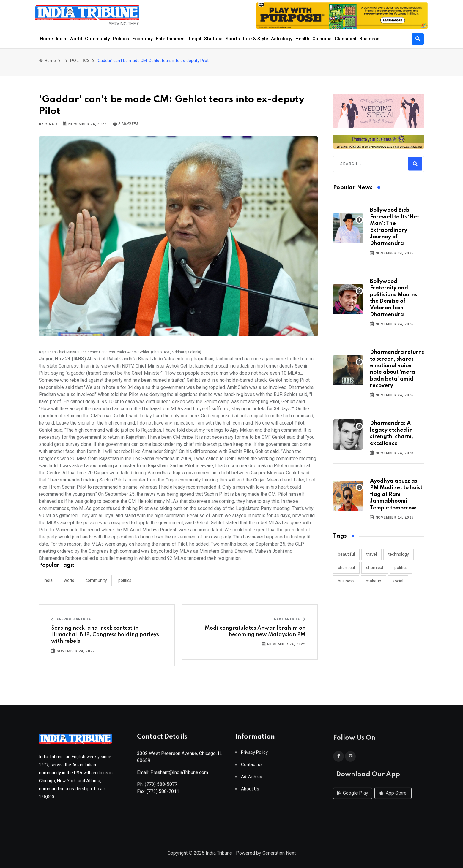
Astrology (282, 39)
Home (46, 39)
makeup (374, 581)
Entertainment (171, 39)
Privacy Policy (254, 755)
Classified (345, 39)
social (398, 581)
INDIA (48, 580)
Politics (121, 39)
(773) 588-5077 (161, 787)
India (61, 39)
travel (371, 554)
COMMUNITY (96, 580)
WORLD (69, 580)
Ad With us (252, 779)
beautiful (346, 554)
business (346, 581)
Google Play (353, 799)
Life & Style (256, 39)
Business (369, 39)
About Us (250, 791)
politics (401, 568)
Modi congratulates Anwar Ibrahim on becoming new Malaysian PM (255, 631)
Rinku (51, 124)
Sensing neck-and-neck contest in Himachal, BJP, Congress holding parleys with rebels (105, 635)
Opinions (322, 39)
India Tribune (219, 854)
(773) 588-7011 (163, 794)
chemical (346, 568)
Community (97, 39)
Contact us (252, 767)
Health (302, 39)
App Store (393, 799)
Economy (142, 39)
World (76, 39)
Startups (213, 39)
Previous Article (71, 619)
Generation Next (279, 854)
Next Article (290, 619)
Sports (233, 39)
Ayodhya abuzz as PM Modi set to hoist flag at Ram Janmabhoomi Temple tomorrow (396, 495)
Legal (195, 39)
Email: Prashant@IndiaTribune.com (173, 775)
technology (399, 554)
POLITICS (80, 61)
